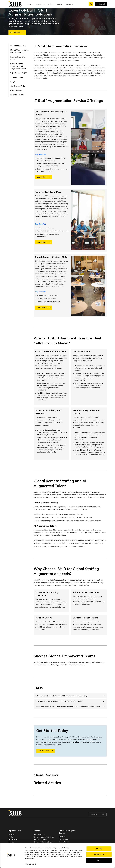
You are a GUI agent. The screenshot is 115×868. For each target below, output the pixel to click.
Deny (99, 860)
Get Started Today (18, 86)
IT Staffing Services (18, 46)
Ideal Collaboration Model (18, 58)
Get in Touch (45, 751)
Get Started (101, 4)
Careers (69, 4)
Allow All (99, 849)
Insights (59, 4)
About (29, 4)
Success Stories (17, 77)
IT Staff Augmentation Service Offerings (20, 51)
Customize (99, 854)
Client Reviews (16, 90)
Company (11, 835)
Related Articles (17, 95)
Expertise (39, 4)
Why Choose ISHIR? (19, 73)
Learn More (44, 177)
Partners (11, 842)
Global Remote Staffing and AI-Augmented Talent (18, 66)
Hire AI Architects (39, 835)
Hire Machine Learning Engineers (44, 837)
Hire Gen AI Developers (41, 839)
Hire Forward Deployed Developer (44, 842)
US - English (97, 814)
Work (50, 4)
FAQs (13, 82)
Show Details (29, 864)
